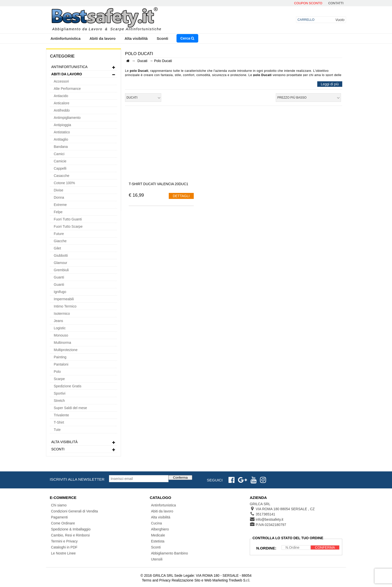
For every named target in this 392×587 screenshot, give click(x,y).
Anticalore (61, 103)
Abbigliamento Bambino (169, 553)
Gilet (57, 248)
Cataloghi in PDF (64, 547)
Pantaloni (61, 364)
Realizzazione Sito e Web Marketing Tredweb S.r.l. (211, 580)
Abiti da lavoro (102, 38)
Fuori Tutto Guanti (68, 219)
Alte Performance (67, 89)
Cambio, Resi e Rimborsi (70, 535)
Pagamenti (59, 517)
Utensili (157, 559)
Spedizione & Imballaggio (71, 529)
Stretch (59, 401)
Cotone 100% (64, 183)
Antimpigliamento (67, 118)
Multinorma (62, 343)
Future (59, 234)
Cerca (187, 38)
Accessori (61, 81)
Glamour (60, 263)
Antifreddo (62, 110)
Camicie (60, 161)
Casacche (61, 176)
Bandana (61, 147)
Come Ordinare (63, 523)
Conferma (180, 478)
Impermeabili (64, 299)
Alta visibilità (136, 38)
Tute (57, 430)
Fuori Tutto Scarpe (68, 226)
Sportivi (60, 393)
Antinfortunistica (65, 38)
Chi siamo (59, 505)
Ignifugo (60, 292)
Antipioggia (62, 125)
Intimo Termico (65, 306)
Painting (60, 357)
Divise (58, 190)
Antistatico (62, 132)
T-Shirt (59, 422)
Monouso (61, 335)
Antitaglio (61, 139)
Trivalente (61, 415)
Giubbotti (61, 255)
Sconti (162, 38)
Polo (57, 372)
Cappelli (60, 168)
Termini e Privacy (64, 541)
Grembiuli (61, 270)
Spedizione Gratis (68, 386)
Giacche (60, 241)
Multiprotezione (66, 350)
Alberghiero (160, 529)
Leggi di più (330, 84)
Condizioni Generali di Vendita (74, 511)
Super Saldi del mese (70, 408)
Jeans (58, 321)
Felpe (58, 212)
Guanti (59, 277)
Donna (59, 197)
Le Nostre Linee (63, 553)
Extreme (60, 205)
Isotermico (62, 314)
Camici (59, 154)
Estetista (158, 541)
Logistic (60, 328)
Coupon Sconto (308, 3)
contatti (336, 3)
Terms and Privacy (156, 580)
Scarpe (59, 379)
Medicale (158, 535)
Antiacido (61, 96)
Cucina (156, 523)
